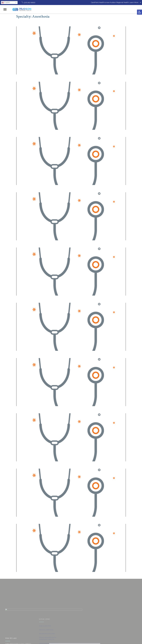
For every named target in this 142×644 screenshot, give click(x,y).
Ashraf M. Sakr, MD (31, 354)
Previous (21, 576)
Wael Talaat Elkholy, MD (35, 409)
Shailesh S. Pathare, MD (34, 244)
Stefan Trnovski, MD (32, 520)
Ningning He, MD (30, 465)
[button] (140, 12)
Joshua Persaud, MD (32, 78)
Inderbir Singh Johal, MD (35, 133)
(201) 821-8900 (28, 3)
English (6, 3)
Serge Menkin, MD (30, 188)
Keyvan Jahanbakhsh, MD (36, 22)
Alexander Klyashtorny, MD (37, 299)
